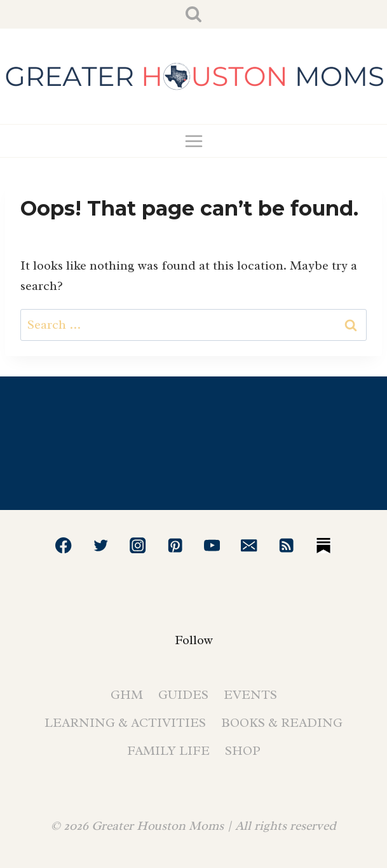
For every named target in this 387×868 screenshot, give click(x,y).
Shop (243, 751)
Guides (183, 695)
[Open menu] (193, 141)
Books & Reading (282, 723)
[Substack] (324, 545)
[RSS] (286, 545)
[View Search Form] (193, 14)
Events (250, 695)
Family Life (168, 751)
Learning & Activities (125, 723)
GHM (127, 695)
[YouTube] (212, 545)
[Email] (249, 545)
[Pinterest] (175, 545)
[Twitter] (101, 545)
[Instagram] (138, 545)
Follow (194, 640)
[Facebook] (64, 545)
